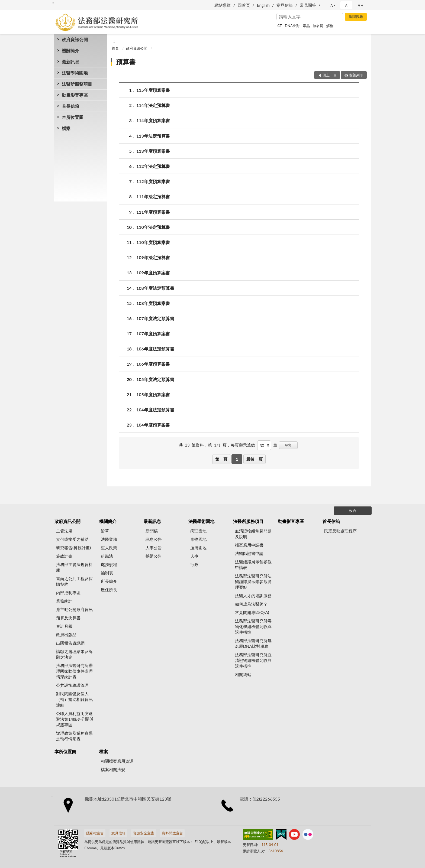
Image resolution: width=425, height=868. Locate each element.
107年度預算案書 (153, 334)
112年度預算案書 (153, 181)
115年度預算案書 (153, 90)
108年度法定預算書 (155, 288)
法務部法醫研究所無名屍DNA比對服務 (253, 643)
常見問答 (308, 5)
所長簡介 (109, 581)
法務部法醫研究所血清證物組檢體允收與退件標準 (253, 660)
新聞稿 (152, 531)
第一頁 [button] (221, 459)
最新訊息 (70, 62)
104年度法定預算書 (155, 410)
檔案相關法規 (113, 769)
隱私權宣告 (95, 833)
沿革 (105, 531)
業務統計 (64, 601)
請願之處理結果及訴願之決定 (74, 654)
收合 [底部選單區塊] (353, 511)
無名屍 (318, 26)
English (263, 5)
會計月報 (64, 626)
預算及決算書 (68, 618)
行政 (194, 564)
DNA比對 (292, 26)
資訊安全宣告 (144, 833)
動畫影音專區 (75, 95)
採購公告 (154, 556)
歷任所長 (109, 590)
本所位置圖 (73, 117)
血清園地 (198, 548)
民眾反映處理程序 (340, 531)
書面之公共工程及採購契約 (74, 581)
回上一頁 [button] (330, 75)
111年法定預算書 (153, 196)
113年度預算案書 (153, 151)
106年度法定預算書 (155, 349)
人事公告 (154, 548)
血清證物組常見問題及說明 (253, 534)
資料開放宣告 (172, 833)
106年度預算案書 (153, 364)
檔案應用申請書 (249, 545)
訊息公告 (154, 539)
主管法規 (64, 531)
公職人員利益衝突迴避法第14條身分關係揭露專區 (75, 719)
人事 (194, 556)
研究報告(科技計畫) (73, 548)
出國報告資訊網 (70, 643)
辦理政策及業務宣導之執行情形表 (74, 736)
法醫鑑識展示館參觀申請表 (253, 565)
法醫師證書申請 (249, 553)
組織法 (107, 556)
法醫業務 (109, 539)
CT (280, 26)
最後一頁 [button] (255, 459)
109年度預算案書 (153, 273)
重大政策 (109, 548)
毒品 (306, 26)
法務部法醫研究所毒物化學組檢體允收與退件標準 (253, 626)
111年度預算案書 (153, 212)
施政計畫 (64, 556)
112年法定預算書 (153, 166)
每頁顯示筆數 (243, 445)
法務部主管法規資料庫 (74, 567)
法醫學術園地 (75, 73)
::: (53, 3)
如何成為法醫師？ (251, 604)
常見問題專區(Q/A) (252, 612)
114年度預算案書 (153, 120)
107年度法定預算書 (155, 318)
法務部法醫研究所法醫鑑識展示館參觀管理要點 (253, 581)
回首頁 (244, 5)
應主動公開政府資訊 (74, 609)
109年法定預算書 (153, 257)
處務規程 (109, 564)
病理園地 (198, 531)
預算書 (126, 62)
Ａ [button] (346, 5)
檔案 (66, 128)
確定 (288, 445)
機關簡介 (70, 51)
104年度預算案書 (153, 425)
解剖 (330, 26)
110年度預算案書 (153, 242)
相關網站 (243, 674)
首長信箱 (70, 106)
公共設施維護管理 (72, 685)
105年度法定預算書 (155, 379)
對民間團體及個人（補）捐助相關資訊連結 (74, 699)
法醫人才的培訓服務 (253, 596)
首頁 (115, 48)
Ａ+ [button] (360, 5)
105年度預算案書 (153, 394)
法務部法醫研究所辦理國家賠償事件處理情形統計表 (74, 671)
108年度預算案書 (153, 303)
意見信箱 (285, 5)
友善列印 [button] (356, 75)
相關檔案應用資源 (117, 761)
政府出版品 (66, 635)
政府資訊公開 (75, 39)
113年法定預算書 (153, 136)
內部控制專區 (68, 593)
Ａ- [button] (332, 5)
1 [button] (237, 459)
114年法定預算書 (153, 105)
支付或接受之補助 (72, 539)
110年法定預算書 (153, 227)
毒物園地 (198, 539)
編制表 (107, 573)
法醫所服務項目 (77, 84)
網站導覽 (223, 5)
